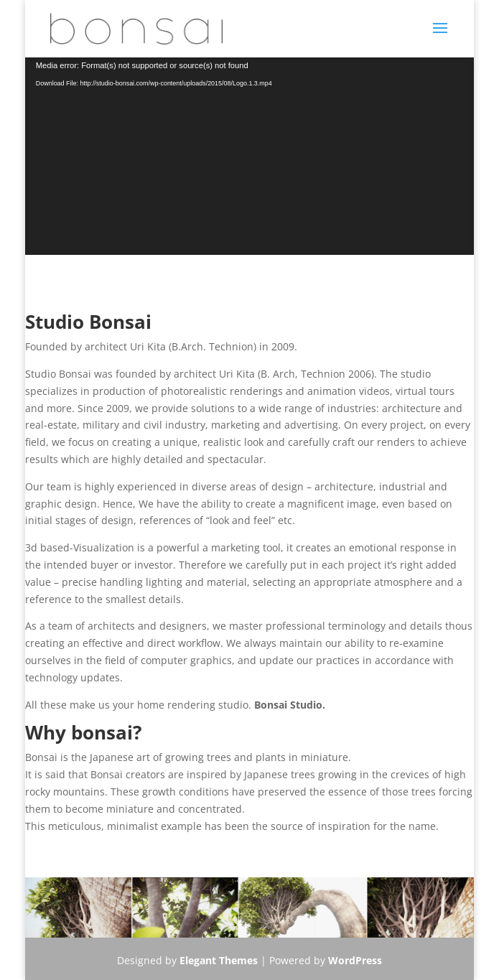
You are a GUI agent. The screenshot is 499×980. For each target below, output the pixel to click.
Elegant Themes (219, 960)
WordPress (355, 960)
